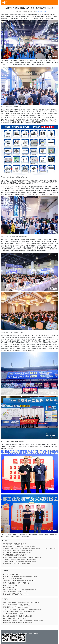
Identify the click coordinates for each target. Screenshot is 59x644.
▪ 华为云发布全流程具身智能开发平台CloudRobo (15, 594)
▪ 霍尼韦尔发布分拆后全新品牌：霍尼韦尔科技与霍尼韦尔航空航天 (20, 576)
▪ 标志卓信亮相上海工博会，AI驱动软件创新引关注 (16, 564)
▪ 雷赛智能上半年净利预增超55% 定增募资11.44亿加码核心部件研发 (21, 603)
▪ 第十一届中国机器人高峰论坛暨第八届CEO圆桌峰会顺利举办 (19, 562)
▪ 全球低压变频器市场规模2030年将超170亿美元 (15, 592)
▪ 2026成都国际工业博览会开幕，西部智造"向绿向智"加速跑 (19, 546)
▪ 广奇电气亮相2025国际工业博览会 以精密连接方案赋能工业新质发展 (22, 557)
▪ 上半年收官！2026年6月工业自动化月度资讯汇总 (16, 605)
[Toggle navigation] (55, 3)
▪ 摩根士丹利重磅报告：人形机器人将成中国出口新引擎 (17, 623)
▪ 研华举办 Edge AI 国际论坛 (10, 585)
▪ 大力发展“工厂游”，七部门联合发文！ (13, 578)
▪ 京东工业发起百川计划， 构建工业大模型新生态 (16, 583)
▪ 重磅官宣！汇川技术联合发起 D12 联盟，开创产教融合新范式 (19, 590)
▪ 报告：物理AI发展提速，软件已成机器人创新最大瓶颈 (17, 616)
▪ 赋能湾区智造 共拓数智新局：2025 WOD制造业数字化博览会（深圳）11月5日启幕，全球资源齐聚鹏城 (30, 548)
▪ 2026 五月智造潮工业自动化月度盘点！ (13, 614)
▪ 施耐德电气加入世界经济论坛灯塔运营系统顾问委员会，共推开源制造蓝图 (23, 620)
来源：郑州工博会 (41, 12)
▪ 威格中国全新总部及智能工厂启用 (12, 574)
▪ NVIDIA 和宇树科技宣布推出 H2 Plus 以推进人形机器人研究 (19, 612)
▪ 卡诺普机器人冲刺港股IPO (10, 587)
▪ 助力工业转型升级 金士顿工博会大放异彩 (14, 555)
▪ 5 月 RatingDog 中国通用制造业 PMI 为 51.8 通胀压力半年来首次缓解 (21, 609)
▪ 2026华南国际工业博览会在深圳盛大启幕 (14, 544)
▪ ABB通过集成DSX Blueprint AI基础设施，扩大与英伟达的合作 (19, 581)
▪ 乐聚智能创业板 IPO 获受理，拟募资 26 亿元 (15, 618)
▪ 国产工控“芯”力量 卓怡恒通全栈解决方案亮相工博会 (17, 553)
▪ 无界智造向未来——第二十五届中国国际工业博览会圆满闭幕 (20, 559)
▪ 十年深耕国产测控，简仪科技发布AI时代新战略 (15, 607)
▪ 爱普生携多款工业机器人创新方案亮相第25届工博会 (17, 550)
